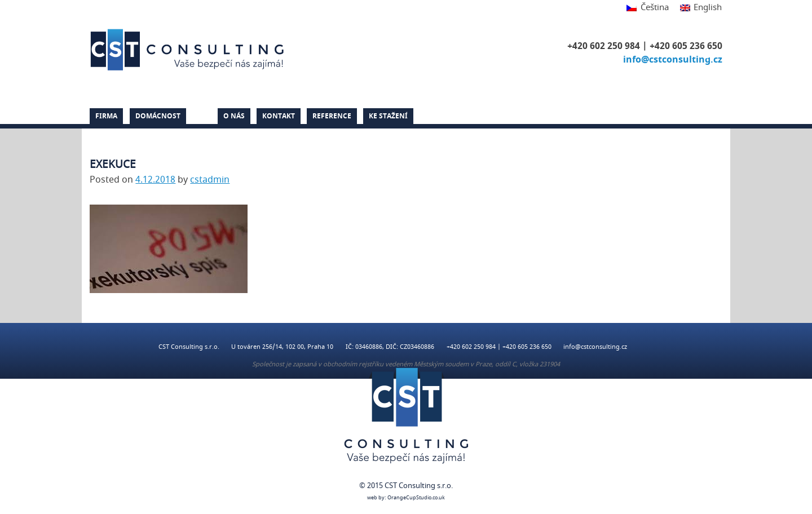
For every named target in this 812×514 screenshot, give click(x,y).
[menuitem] (647, 8)
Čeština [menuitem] (655, 7)
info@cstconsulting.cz (673, 60)
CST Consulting (189, 50)
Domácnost (158, 116)
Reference (332, 116)
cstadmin (210, 180)
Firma (106, 116)
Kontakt (279, 116)
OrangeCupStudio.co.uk (416, 498)
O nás (234, 116)
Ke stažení (388, 116)
